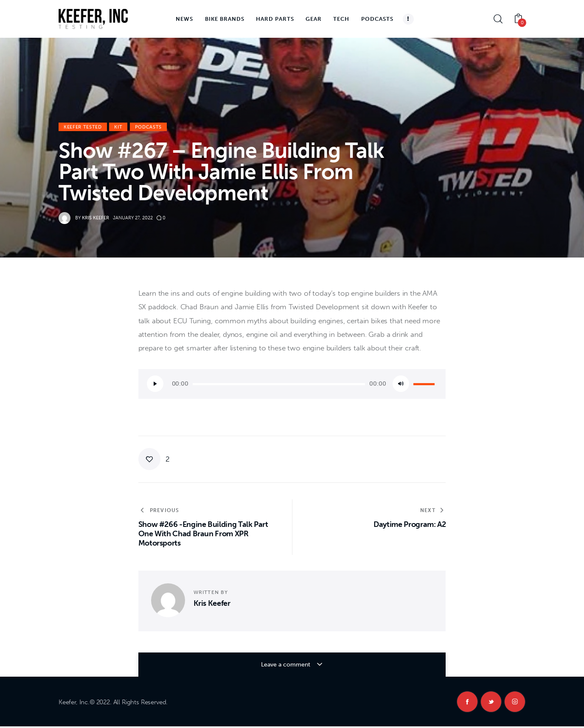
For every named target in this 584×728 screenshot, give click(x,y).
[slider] (279, 384)
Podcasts (148, 127)
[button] (154, 459)
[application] (292, 384)
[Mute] (401, 384)
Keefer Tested (83, 127)
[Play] (155, 384)
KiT (118, 127)
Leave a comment (286, 665)
